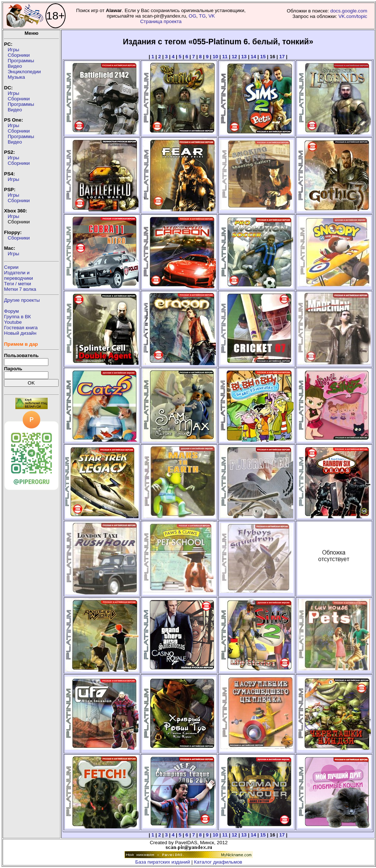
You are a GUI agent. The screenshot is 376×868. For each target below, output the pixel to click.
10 (215, 57)
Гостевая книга (21, 328)
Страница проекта (161, 21)
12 (234, 57)
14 (253, 57)
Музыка (16, 77)
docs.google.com (349, 11)
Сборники (19, 55)
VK (212, 16)
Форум (12, 311)
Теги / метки (18, 284)
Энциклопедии (24, 72)
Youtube (13, 322)
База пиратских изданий (163, 862)
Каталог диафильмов (218, 862)
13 (244, 57)
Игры (13, 50)
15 (263, 57)
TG (202, 16)
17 (282, 57)
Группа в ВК (17, 317)
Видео (15, 66)
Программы (21, 61)
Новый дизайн (20, 333)
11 (225, 57)
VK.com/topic (353, 16)
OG (193, 16)
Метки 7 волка (20, 289)
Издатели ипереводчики (19, 275)
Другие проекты (22, 300)
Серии (11, 267)
